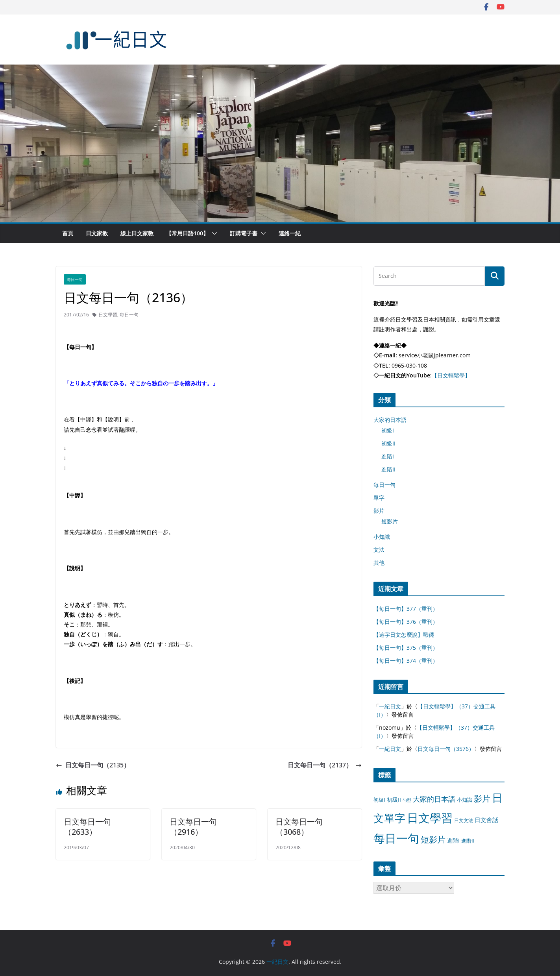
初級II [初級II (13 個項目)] (394, 799)
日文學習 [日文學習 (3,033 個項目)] (430, 818)
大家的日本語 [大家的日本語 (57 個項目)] (434, 799)
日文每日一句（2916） (193, 827)
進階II (388, 469)
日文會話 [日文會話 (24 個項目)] (486, 820)
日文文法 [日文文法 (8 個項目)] (464, 820)
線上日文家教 (137, 233)
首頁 (68, 233)
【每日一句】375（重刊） (406, 648)
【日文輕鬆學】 (451, 375)
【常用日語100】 (187, 233)
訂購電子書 (244, 233)
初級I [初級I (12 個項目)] (379, 800)
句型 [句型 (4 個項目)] (407, 800)
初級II (388, 443)
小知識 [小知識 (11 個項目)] (465, 800)
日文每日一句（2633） (87, 827)
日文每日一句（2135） (93, 765)
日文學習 (108, 315)
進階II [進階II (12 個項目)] (468, 841)
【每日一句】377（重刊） (406, 609)
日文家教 (97, 233)
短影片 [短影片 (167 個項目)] (433, 839)
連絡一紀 (290, 233)
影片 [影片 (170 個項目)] (482, 799)
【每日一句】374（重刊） (406, 661)
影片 (379, 511)
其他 (379, 563)
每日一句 (75, 279)
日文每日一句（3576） (446, 749)
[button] (213, 233)
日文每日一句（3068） (299, 827)
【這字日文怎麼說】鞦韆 (404, 635)
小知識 (382, 537)
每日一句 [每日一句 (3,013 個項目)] (396, 838)
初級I (388, 430)
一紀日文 (390, 706)
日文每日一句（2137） (325, 765)
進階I (388, 456)
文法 (379, 550)
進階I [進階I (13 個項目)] (453, 840)
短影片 (390, 521)
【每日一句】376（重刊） (406, 622)
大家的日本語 (390, 420)
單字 (379, 498)
